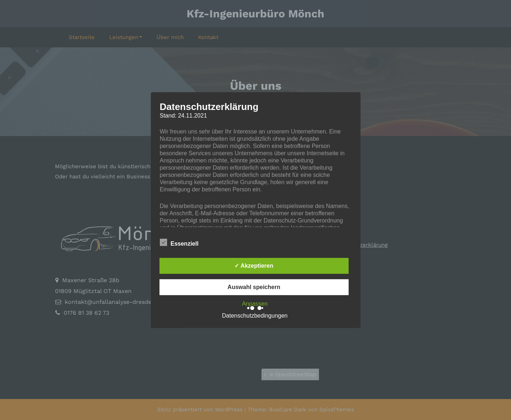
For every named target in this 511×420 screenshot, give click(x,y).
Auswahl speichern (254, 287)
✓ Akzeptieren (254, 266)
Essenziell (179, 242)
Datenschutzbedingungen (255, 316)
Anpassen (255, 304)
